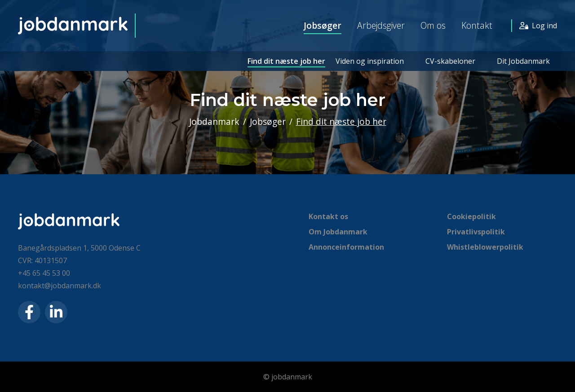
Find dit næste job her (286, 61)
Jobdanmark (214, 121)
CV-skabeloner (450, 61)
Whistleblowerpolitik (485, 247)
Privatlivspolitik (476, 232)
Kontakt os (328, 216)
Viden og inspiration (370, 61)
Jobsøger (323, 25)
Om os (433, 25)
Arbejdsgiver (381, 25)
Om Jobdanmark (338, 232)
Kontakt (477, 25)
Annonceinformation (346, 247)
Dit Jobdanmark (523, 61)
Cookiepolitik (471, 216)
